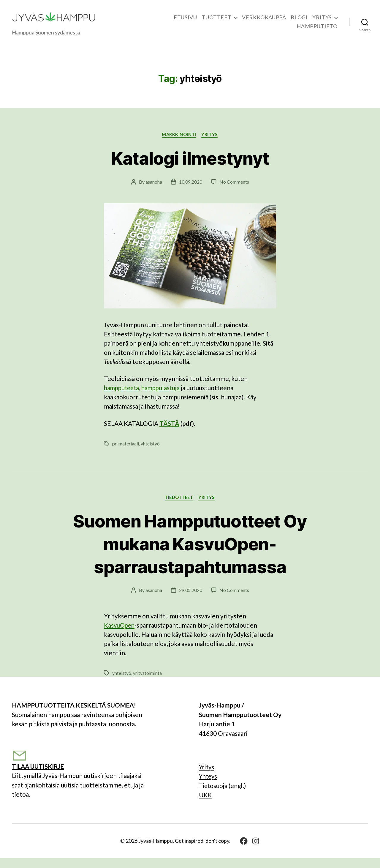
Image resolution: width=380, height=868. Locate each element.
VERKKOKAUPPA (264, 22)
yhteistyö (150, 453)
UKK (205, 805)
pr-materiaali (126, 453)
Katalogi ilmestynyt (190, 167)
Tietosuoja (214, 795)
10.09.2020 (191, 191)
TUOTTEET (216, 22)
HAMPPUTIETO (317, 31)
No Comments (234, 191)
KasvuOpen (120, 635)
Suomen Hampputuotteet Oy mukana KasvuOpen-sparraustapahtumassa (190, 553)
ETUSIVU (185, 22)
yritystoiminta (147, 683)
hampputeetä (123, 397)
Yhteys (209, 786)
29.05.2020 (191, 600)
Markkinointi (179, 144)
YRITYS (322, 22)
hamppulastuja (164, 397)
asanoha (154, 191)
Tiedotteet (179, 507)
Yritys (207, 777)
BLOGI (299, 22)
